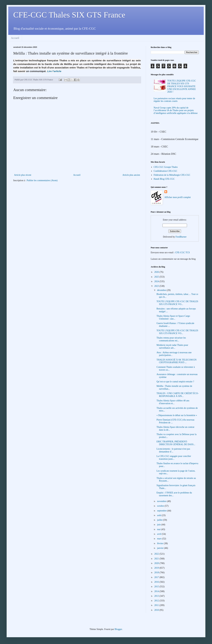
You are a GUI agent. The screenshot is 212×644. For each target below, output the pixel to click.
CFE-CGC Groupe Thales (166, 167)
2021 (157, 559)
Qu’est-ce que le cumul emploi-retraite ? (175, 382)
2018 (157, 573)
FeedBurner (181, 237)
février (160, 543)
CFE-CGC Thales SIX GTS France (69, 15)
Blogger (118, 629)
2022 (157, 554)
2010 (157, 610)
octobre (161, 506)
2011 (157, 605)
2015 (157, 587)
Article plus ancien (131, 175)
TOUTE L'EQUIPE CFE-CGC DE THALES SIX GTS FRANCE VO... (177, 303)
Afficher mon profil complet (178, 197)
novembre (162, 501)
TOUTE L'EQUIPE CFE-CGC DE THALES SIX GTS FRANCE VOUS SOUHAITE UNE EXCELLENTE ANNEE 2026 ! (182, 86)
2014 (157, 591)
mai (159, 529)
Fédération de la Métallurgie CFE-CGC (172, 175)
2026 (157, 272)
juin (159, 525)
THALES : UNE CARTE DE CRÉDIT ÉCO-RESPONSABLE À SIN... (178, 395)
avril (159, 534)
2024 (157, 281)
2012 (157, 601)
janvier (160, 548)
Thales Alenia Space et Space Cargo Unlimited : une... (173, 317)
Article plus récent (23, 175)
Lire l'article (54, 71)
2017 (157, 577)
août (159, 515)
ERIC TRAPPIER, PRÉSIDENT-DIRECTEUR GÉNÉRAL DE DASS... (176, 443)
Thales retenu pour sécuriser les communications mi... (171, 339)
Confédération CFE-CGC (166, 171)
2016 (157, 582)
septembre (162, 511)
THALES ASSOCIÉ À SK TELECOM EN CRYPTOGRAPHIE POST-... (176, 361)
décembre (162, 290)
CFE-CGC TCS (183, 252)
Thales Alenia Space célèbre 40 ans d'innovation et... (173, 402)
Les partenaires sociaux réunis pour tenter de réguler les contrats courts (174, 100)
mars (160, 539)
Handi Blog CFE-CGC (164, 179)
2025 (157, 277)
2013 (157, 596)
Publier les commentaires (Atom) (42, 180)
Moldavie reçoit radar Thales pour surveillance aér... (172, 346)
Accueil (15, 38)
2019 (157, 568)
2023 (157, 286)
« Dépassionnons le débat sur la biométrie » (177, 415)
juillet (160, 520)
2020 (157, 563)
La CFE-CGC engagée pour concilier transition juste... (174, 458)
